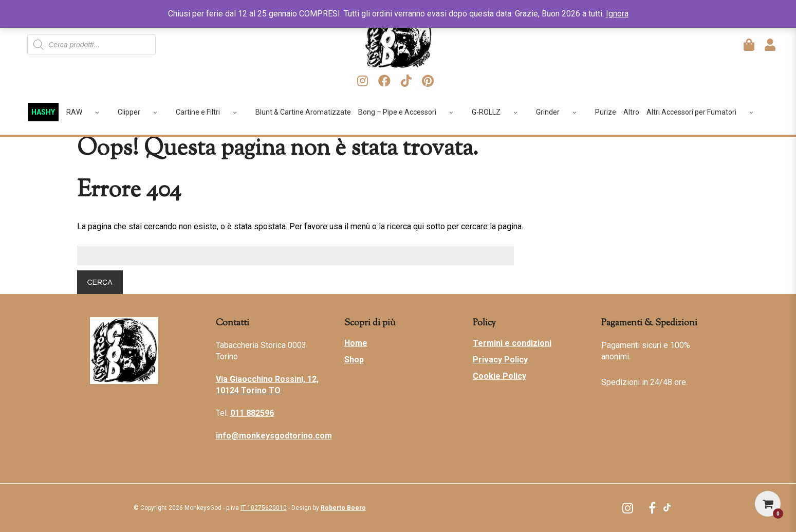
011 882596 (252, 413)
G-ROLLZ (498, 112)
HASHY (43, 112)
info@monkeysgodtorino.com (274, 436)
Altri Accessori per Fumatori (704, 112)
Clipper (141, 112)
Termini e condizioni (512, 343)
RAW (86, 112)
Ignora (617, 14)
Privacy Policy (500, 360)
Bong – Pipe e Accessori (409, 112)
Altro (631, 112)
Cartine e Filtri (210, 112)
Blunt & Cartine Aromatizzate (303, 112)
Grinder (560, 112)
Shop (354, 360)
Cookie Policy (499, 376)
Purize (606, 112)
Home (356, 343)
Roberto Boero (343, 508)
